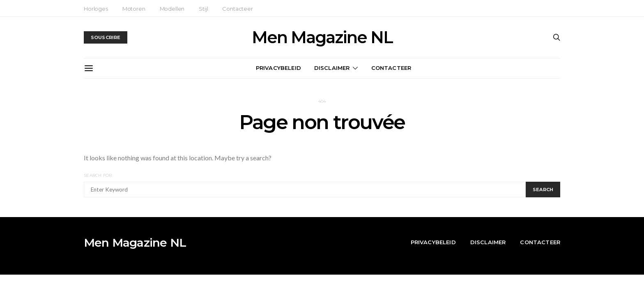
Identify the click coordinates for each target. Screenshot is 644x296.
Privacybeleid (278, 68)
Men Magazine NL (322, 37)
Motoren (134, 9)
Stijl (203, 9)
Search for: (98, 175)
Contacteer (237, 9)
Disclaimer (332, 68)
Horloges (96, 9)
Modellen (172, 9)
